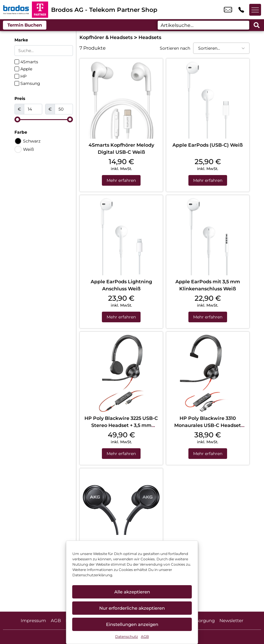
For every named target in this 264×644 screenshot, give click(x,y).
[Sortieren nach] (221, 48)
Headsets (150, 37)
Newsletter (231, 620)
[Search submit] (257, 25)
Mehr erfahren (121, 180)
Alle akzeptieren (132, 592)
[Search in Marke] (44, 51)
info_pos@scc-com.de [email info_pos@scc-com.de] (228, 10)
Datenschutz (127, 636)
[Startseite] (16, 10)
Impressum (33, 620)
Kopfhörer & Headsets (106, 37)
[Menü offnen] (255, 10)
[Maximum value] (64, 109)
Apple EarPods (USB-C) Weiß (208, 145)
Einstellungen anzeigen (132, 624)
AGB (145, 636)
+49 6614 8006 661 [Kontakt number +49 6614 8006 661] (241, 10)
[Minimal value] (44, 119)
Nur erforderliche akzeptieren (132, 608)
